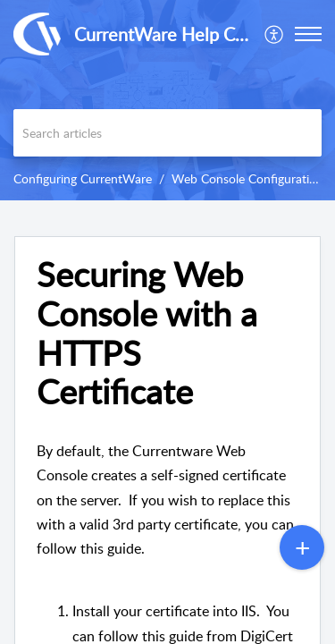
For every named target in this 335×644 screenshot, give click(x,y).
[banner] (167, 100)
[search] (167, 133)
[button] (275, 34)
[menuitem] (275, 34)
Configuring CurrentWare (83, 178)
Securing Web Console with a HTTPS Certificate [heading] (147, 333)
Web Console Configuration (247, 178)
